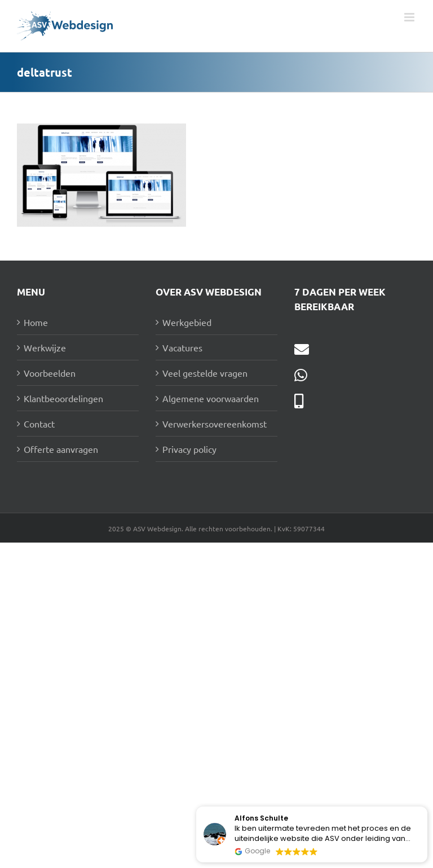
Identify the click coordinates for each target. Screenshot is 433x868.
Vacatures (182, 347)
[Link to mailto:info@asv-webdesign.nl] (302, 349)
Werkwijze (45, 347)
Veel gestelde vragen (205, 373)
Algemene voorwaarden (211, 398)
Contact (39, 424)
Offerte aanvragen (61, 449)
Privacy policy (189, 449)
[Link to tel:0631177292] (299, 401)
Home (36, 322)
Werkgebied (187, 322)
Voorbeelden (50, 373)
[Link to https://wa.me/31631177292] (301, 375)
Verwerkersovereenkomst (215, 424)
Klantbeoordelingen (63, 398)
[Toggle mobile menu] (410, 17)
